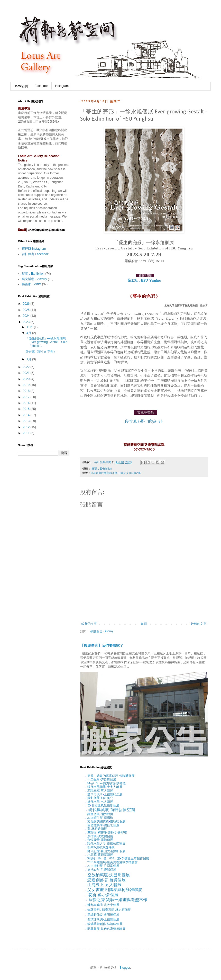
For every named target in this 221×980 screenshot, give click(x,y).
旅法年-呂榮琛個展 (102, 870)
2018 (27, 391)
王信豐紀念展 (113, 794)
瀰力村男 (107, 814)
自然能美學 (95, 825)
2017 (27, 397)
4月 (29, 333)
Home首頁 (21, 86)
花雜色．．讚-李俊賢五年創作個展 (118, 858)
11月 (30, 327)
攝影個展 (94, 798)
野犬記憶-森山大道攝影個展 (106, 851)
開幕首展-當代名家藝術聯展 (106, 929)
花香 (93, 895)
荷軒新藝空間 (123, 810)
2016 (27, 403)
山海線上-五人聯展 (104, 885)
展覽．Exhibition (102, 469)
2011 (27, 433)
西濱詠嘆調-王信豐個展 (103, 919)
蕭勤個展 (107, 840)
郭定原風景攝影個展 (105, 805)
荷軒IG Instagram (34, 249)
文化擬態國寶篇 (98, 821)
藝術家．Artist (31, 284)
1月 (29, 359)
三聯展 (92, 833)
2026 (27, 304)
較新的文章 (89, 624)
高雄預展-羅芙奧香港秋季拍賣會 (113, 862)
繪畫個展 (94, 814)
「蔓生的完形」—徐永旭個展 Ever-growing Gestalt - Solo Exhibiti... (47, 342)
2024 (27, 316)
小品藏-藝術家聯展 (100, 855)
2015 (27, 409)
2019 (27, 385)
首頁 (144, 624)
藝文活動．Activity (34, 279)
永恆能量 (94, 840)
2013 (27, 421)
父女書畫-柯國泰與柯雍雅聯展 (115, 890)
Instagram (62, 86)
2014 (27, 415)
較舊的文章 (199, 624)
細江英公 (107, 798)
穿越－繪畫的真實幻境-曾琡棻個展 (111, 776)
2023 (27, 322)
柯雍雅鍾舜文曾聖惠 (112, 833)
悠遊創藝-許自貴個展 (107, 880)
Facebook (42, 86)
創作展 (92, 836)
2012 (27, 427)
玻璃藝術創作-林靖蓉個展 (105, 924)
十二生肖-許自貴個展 (102, 779)
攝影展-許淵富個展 (103, 866)
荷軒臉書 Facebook (35, 254)
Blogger (125, 968)
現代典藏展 (99, 810)
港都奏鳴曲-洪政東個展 (103, 905)
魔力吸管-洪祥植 (107, 783)
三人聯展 (107, 791)
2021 (27, 373)
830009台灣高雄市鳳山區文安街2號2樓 (116, 473)
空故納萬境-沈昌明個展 (109, 875)
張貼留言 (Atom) (101, 631)
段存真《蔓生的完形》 (41, 352)
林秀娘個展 (99, 829)
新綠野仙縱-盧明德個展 (103, 915)
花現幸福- (94, 791)
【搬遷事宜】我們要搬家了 (102, 645)
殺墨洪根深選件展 (101, 847)
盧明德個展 (118, 821)
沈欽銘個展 (105, 836)
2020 (27, 379)
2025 (27, 310)
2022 (27, 367)
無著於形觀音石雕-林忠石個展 (109, 910)
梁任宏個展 (112, 825)
